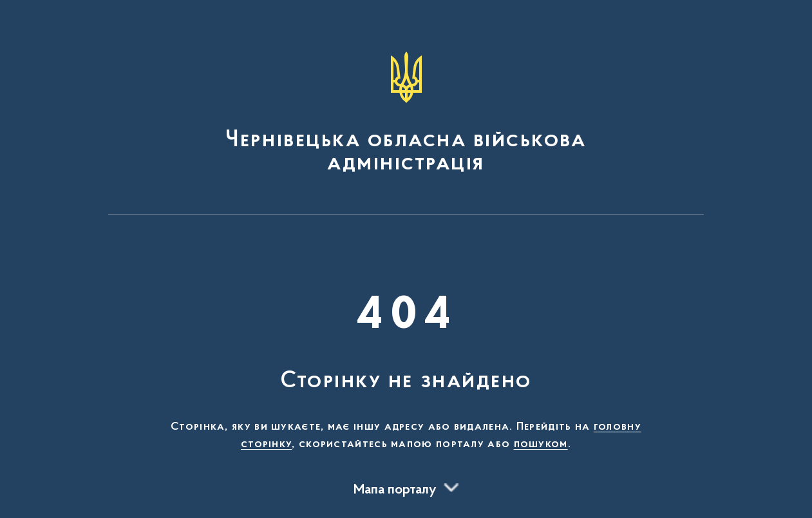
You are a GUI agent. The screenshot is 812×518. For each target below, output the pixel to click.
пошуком (541, 445)
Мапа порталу (395, 490)
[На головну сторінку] (406, 113)
